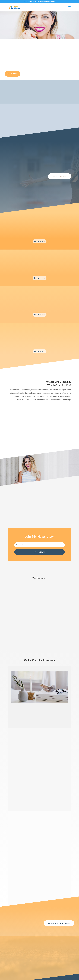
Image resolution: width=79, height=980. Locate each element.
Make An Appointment (59, 810)
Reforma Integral (27, 967)
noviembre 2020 (15, 961)
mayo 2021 (13, 957)
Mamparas (25, 961)
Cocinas (24, 957)
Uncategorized (27, 970)
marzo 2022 (13, 954)
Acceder (37, 954)
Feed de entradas (40, 957)
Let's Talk (13, 74)
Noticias (24, 964)
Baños (24, 954)
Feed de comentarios (42, 961)
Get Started (60, 176)
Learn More (39, 241)
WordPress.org (39, 964)
